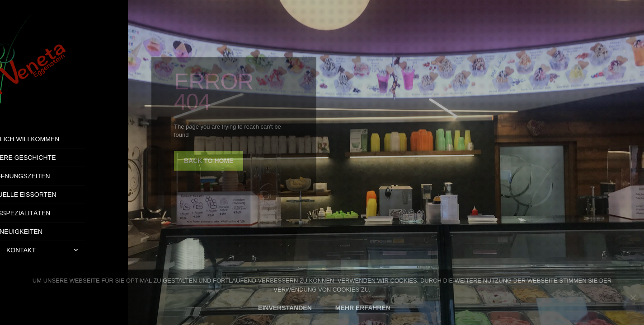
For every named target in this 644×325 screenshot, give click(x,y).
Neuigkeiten (64, 232)
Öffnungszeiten (64, 176)
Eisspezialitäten (64, 213)
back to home (209, 161)
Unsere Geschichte (64, 158)
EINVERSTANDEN (285, 308)
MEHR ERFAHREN (363, 308)
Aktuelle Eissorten (64, 195)
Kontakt (89, 250)
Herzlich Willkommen (64, 139)
